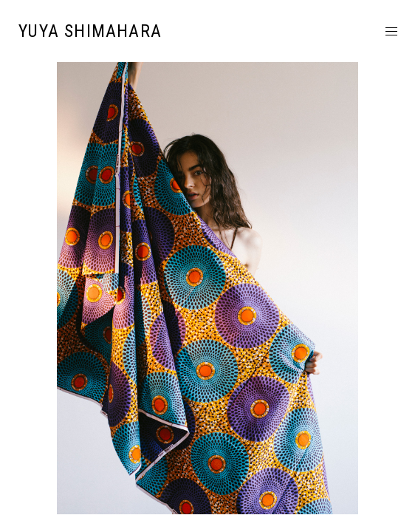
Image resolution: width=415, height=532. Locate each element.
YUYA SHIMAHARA (90, 31)
